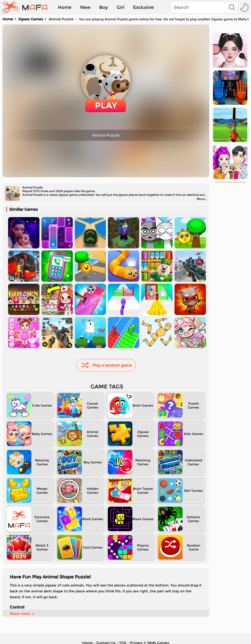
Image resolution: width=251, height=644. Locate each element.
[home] (27, 7)
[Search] (204, 7)
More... (202, 199)
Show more (22, 614)
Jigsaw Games (30, 19)
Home (65, 7)
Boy (104, 7)
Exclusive (143, 7)
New (85, 7)
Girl (120, 7)
